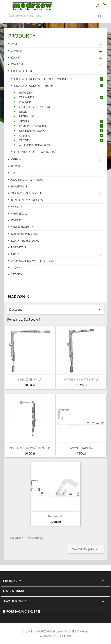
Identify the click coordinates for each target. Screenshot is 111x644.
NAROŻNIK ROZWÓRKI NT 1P (30, 448)
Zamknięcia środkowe (35, 107)
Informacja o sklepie (22, 611)
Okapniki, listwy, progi (27, 180)
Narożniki (26, 93)
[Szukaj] (56, 16)
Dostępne (56, 310)
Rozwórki (26, 102)
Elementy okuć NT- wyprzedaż (35, 152)
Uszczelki (18, 166)
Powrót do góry (85, 549)
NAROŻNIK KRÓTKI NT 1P (81, 379)
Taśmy (16, 268)
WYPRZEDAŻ (19, 214)
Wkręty (17, 220)
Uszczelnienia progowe (28, 200)
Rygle (23, 112)
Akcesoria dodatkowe (35, 145)
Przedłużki (27, 116)
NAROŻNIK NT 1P (30, 379)
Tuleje (16, 173)
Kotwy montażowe (25, 234)
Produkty (22, 36)
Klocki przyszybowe (25, 241)
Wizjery (17, 207)
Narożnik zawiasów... (81, 448)
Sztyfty (17, 274)
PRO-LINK (64, 636)
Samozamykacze (23, 227)
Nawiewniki (19, 186)
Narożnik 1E (55, 516)
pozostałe (19, 247)
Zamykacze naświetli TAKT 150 (32, 261)
